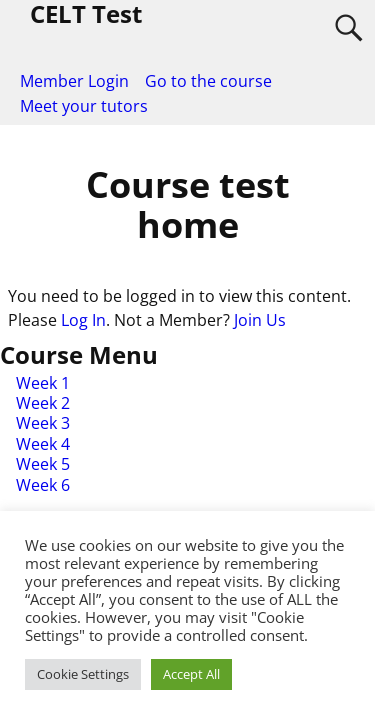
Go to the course (208, 81)
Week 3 (43, 423)
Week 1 (43, 383)
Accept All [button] (191, 674)
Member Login (74, 81)
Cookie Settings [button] (83, 674)
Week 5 (43, 464)
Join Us (260, 320)
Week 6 (43, 485)
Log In (83, 320)
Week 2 (43, 403)
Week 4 (43, 444)
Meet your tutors (84, 106)
